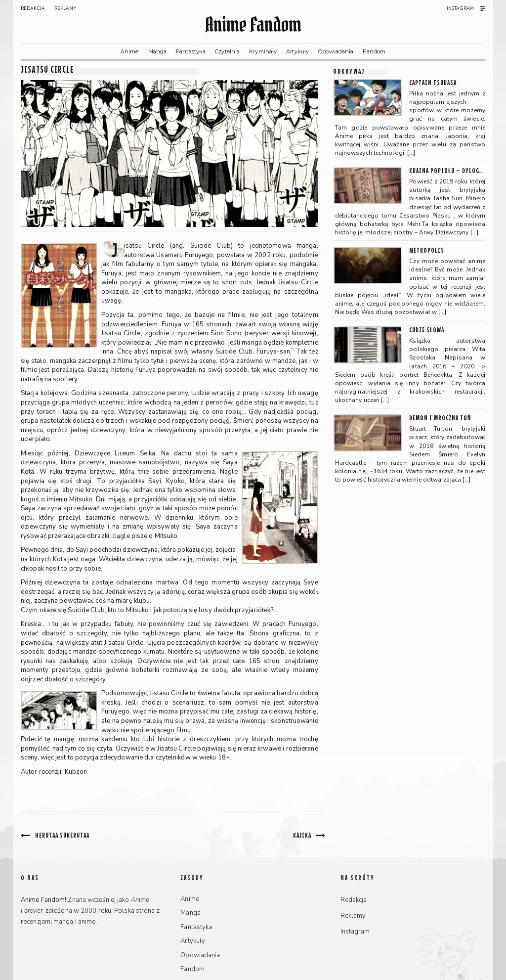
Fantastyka (191, 51)
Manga (158, 51)
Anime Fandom (253, 24)
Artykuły (297, 51)
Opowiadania (336, 51)
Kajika (302, 835)
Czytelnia (227, 51)
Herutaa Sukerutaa (62, 835)
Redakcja (33, 8)
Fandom (374, 51)
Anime (130, 51)
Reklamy (65, 8)
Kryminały (263, 51)
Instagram (460, 8)
